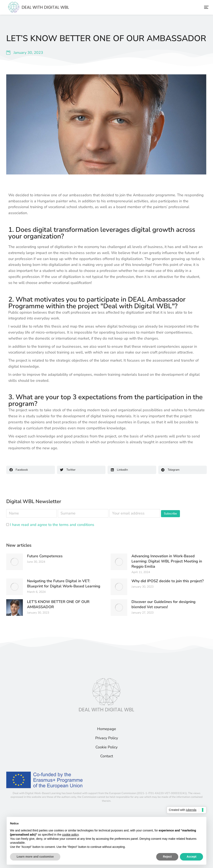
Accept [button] (191, 857)
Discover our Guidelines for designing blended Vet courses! (163, 604)
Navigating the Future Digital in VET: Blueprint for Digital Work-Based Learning (64, 584)
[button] (206, 7)
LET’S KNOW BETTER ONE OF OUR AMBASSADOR (58, 604)
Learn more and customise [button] (35, 857)
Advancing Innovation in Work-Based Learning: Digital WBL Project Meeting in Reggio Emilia (167, 561)
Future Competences (45, 556)
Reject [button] (167, 857)
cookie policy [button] (70, 835)
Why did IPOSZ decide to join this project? (168, 581)
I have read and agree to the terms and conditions (52, 525)
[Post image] (15, 562)
